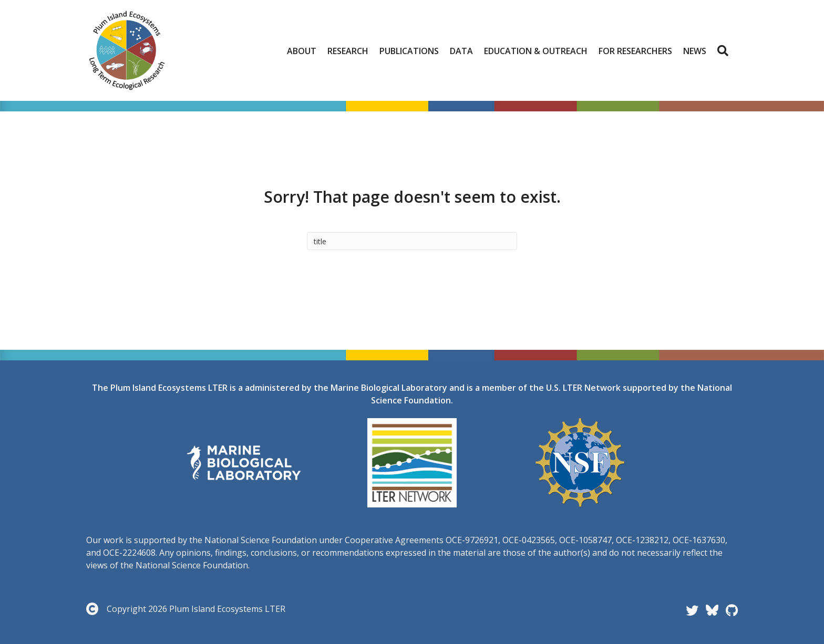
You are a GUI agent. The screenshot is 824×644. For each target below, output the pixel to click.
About (302, 51)
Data (461, 51)
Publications (409, 51)
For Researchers (635, 51)
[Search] (412, 241)
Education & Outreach (536, 51)
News (695, 51)
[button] (725, 51)
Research (348, 51)
